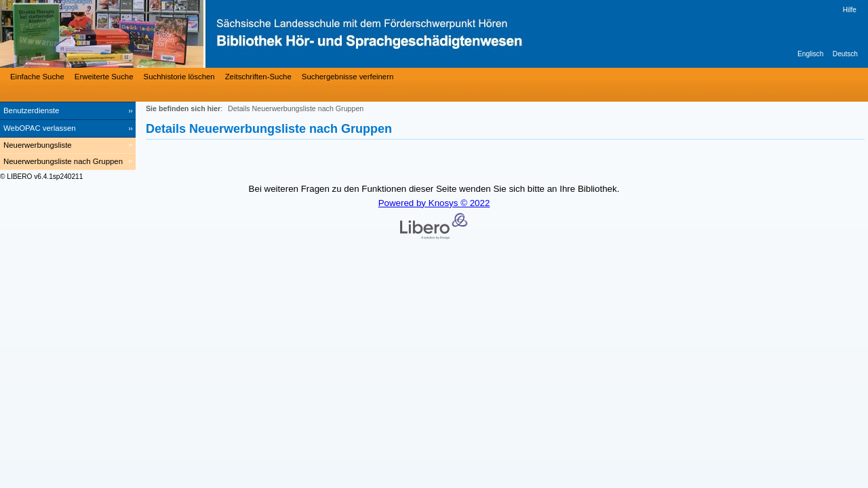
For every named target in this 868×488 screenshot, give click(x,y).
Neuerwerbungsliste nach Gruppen (63, 161)
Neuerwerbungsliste (38, 145)
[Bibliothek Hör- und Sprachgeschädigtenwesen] (203, 34)
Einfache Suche (37, 77)
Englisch (810, 54)
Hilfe (850, 10)
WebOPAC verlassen (40, 128)
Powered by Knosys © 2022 (434, 203)
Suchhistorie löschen (179, 77)
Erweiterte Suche (104, 77)
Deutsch (845, 54)
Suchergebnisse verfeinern (348, 77)
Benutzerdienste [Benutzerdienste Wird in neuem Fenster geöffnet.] (31, 110)
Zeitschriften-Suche (258, 77)
